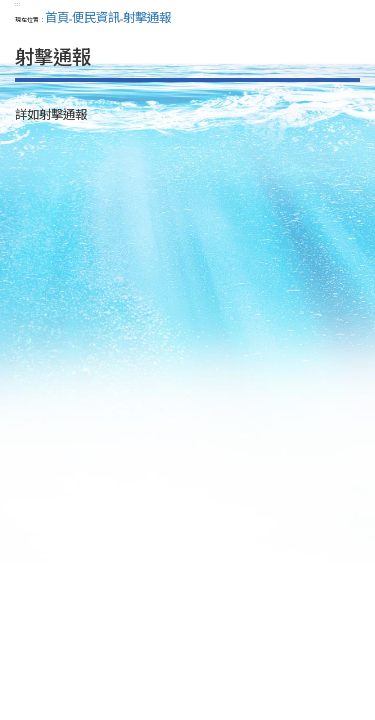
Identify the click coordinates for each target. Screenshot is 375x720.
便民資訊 (96, 17)
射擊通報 (147, 17)
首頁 (57, 17)
